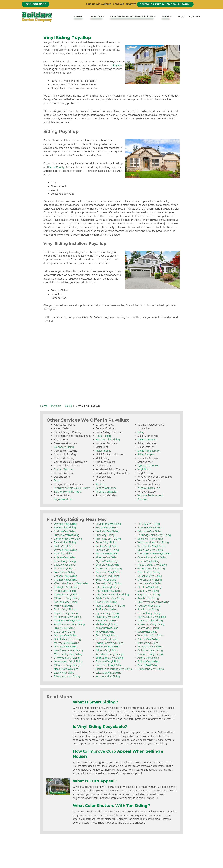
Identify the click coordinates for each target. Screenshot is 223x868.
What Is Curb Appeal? (95, 781)
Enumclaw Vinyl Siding (108, 573)
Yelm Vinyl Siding (64, 606)
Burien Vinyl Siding (106, 543)
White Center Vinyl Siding (110, 599)
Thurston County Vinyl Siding (154, 554)
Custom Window (63, 470)
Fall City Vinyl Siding (149, 524)
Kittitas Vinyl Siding (148, 643)
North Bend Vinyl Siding (109, 666)
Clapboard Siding (64, 447)
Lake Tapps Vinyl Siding (109, 591)
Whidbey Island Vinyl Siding (153, 543)
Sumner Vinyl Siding (107, 554)
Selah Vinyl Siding (147, 632)
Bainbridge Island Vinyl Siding (154, 536)
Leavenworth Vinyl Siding (68, 662)
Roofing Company (106, 488)
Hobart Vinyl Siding (106, 621)
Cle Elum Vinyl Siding (149, 588)
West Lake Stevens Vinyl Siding (72, 584)
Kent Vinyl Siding (63, 554)
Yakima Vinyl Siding (65, 528)
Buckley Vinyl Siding (107, 547)
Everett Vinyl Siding (65, 543)
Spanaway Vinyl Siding (150, 539)
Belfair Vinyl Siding (106, 580)
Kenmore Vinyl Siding (108, 677)
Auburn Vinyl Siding (65, 558)
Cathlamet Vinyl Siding (150, 651)
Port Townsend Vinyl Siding (69, 625)
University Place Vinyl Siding (153, 602)
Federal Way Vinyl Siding (109, 643)
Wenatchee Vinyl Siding (151, 636)
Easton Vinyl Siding (65, 547)
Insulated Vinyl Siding (108, 440)
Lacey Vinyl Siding (64, 673)
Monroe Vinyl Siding (107, 558)
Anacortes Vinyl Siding (150, 655)
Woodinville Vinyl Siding (109, 655)
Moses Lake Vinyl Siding (151, 625)
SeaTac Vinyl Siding (106, 610)
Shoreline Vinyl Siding (150, 580)
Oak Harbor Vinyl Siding (67, 640)
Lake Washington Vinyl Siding (112, 595)
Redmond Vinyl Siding (108, 662)
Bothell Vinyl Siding (106, 528)
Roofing (100, 485)
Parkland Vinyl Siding (66, 602)
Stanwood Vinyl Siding (150, 621)
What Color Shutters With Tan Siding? (111, 806)
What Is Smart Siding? (95, 702)
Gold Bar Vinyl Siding (107, 565)
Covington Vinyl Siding (108, 524)
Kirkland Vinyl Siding (107, 628)
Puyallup (118, 66)
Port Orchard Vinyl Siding (68, 621)
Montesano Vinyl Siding (151, 669)
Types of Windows (148, 466)
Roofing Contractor (106, 492)
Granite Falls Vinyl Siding (151, 569)
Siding (141, 433)
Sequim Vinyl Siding (149, 595)
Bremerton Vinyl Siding (109, 584)
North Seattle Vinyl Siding (152, 617)
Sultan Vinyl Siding (64, 632)
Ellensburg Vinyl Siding (67, 677)
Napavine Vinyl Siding (66, 669)
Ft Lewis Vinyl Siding (107, 651)
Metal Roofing (103, 451)
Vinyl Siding (144, 470)
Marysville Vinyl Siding (67, 643)
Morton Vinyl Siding (148, 562)
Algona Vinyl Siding (106, 562)
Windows (143, 500)
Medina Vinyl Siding (107, 625)
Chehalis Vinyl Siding (66, 576)
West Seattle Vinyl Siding (151, 547)
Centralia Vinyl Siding (107, 532)
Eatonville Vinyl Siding (150, 532)
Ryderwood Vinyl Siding (67, 617)
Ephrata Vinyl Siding (149, 573)
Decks (57, 481)
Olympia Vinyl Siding (66, 524)
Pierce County (56, 168)
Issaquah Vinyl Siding (108, 576)
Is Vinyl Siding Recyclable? (100, 727)
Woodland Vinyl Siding (150, 647)
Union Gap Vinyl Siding (150, 550)
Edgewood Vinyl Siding (109, 569)
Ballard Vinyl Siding (148, 662)
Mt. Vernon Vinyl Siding (67, 599)
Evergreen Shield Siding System (72, 488)
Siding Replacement (149, 451)
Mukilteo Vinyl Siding (107, 617)
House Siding (103, 436)
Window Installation (149, 488)
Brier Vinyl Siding (105, 536)
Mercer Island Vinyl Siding (110, 606)
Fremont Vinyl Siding (149, 614)
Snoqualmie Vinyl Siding (109, 658)
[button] (36, 4)
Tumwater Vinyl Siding (67, 536)
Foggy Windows (63, 500)
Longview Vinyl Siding (150, 584)
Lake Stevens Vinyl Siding (68, 651)
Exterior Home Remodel (68, 492)
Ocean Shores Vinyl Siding (152, 558)
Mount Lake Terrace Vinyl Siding (114, 669)
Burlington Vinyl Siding (67, 588)
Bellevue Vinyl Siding (107, 647)
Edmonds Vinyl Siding (150, 528)
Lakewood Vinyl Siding (108, 673)
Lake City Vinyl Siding (108, 588)
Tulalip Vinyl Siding (64, 573)
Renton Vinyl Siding (65, 610)
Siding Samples (146, 455)
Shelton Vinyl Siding (65, 532)
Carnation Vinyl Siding (150, 576)
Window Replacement (150, 496)
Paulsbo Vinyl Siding (149, 606)
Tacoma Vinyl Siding (107, 640)
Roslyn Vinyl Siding (148, 628)
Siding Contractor (147, 440)
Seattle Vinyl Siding (65, 565)
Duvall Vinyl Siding (148, 666)
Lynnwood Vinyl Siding (67, 658)
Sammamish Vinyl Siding (68, 539)
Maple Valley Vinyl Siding (68, 655)
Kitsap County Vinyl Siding (152, 565)
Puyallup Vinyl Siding (66, 614)
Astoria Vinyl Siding (148, 658)
